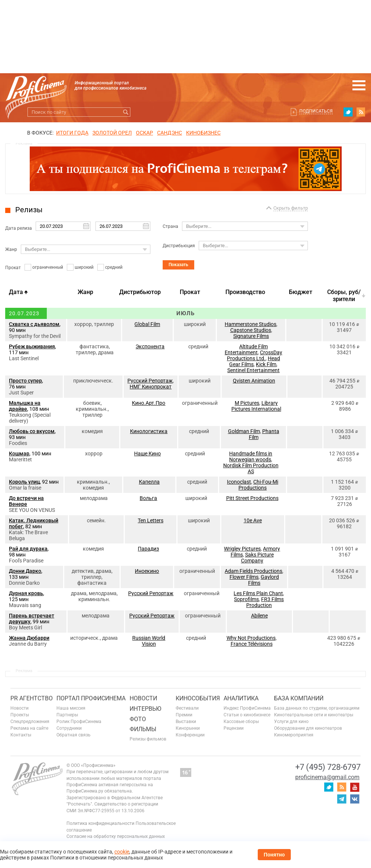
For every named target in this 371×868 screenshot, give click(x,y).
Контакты (21, 735)
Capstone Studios (251, 330)
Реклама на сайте (29, 728)
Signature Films (251, 336)
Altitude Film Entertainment (246, 349)
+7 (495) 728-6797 (328, 767)
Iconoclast (239, 482)
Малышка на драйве (25, 406)
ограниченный (48, 267)
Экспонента (150, 346)
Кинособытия (198, 698)
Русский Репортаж (150, 381)
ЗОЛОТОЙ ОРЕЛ (112, 133)
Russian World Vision (149, 641)
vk (355, 799)
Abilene (259, 616)
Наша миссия (71, 708)
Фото (138, 719)
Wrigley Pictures (242, 549)
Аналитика (241, 698)
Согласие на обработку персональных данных (116, 836)
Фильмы (143, 729)
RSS (361, 112)
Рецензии (234, 728)
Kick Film (266, 364)
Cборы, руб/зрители (344, 296)
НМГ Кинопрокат (151, 387)
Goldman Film (244, 431)
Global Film (147, 324)
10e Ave (253, 520)
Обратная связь (74, 735)
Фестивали (187, 708)
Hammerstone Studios (250, 324)
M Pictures (247, 403)
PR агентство (32, 698)
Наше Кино (147, 454)
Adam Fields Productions (253, 571)
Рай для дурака (28, 549)
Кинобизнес (203, 133)
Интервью (145, 709)
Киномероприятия (294, 735)
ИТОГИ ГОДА (72, 133)
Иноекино (147, 571)
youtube (355, 787)
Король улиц (24, 482)
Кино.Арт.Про (149, 403)
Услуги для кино (291, 722)
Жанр (11, 249)
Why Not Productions (251, 638)
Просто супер (25, 381)
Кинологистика (149, 431)
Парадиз (148, 549)
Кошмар (19, 454)
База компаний (299, 698)
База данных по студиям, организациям (317, 708)
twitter (348, 112)
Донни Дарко (25, 571)
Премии (184, 715)
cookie (122, 852)
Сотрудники (69, 728)
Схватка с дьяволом (34, 324)
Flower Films (244, 577)
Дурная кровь (26, 593)
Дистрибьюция (179, 246)
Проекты (20, 715)
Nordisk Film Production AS (251, 468)
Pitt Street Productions (252, 498)
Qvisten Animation (254, 381)
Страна (170, 226)
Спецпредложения (30, 722)
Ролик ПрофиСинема (79, 722)
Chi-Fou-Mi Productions (258, 485)
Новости (19, 708)
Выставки (186, 722)
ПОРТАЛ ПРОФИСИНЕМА (91, 698)
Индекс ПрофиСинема (247, 708)
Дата (16, 292)
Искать (126, 112)
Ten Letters (151, 520)
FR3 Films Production (265, 602)
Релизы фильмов (148, 739)
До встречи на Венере (26, 501)
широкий (84, 267)
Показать (178, 265)
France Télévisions (252, 644)
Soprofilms (246, 599)
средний (114, 267)
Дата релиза (19, 228)
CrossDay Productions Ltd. (255, 355)
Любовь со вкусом (32, 431)
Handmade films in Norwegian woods (251, 456)
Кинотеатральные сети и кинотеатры (314, 715)
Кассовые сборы (241, 722)
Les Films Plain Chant (258, 593)
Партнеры (67, 715)
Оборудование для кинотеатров (308, 728)
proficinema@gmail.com (327, 777)
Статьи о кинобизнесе (247, 715)
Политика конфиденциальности (100, 823)
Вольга (148, 498)
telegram (342, 799)
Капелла (149, 482)
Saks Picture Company (257, 558)
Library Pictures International (256, 406)
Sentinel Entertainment (253, 370)
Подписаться (316, 111)
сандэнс (170, 133)
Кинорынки (188, 728)
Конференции (190, 735)
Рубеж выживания (32, 346)
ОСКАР (144, 133)
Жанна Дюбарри (29, 638)
